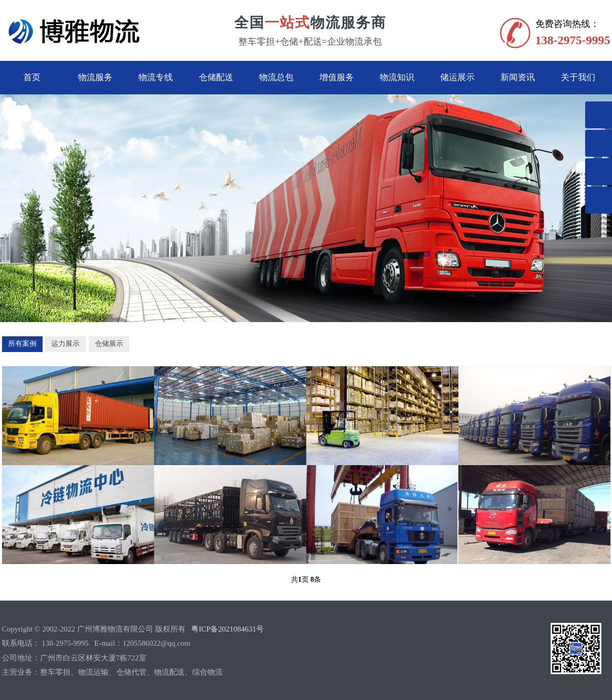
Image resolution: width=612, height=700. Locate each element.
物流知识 (397, 77)
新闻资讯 (518, 77)
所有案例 (22, 344)
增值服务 (337, 77)
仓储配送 (216, 77)
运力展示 (65, 344)
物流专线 (156, 77)
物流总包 (276, 77)
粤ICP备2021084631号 (227, 629)
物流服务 (95, 77)
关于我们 (578, 77)
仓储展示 (109, 344)
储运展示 (457, 77)
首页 (32, 77)
